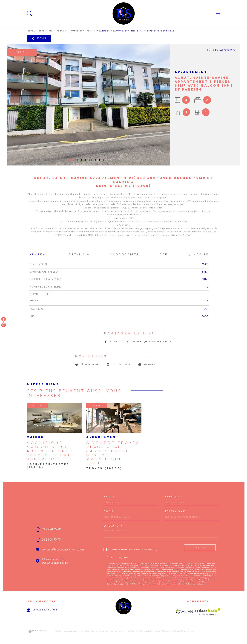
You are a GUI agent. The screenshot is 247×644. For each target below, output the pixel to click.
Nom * (109, 497)
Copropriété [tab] (125, 255)
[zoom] (89, 105)
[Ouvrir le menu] (218, 13)
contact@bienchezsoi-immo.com (63, 550)
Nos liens (166, 631)
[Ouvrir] (29, 13)
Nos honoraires (116, 631)
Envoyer (200, 547)
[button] (71, 160)
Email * (110, 511)
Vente (41, 31)
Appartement (77, 31)
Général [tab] (39, 255)
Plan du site (130, 631)
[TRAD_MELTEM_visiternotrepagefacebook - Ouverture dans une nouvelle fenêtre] (4, 319)
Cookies (191, 631)
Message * (113, 526)
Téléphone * (177, 511)
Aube (50, 31)
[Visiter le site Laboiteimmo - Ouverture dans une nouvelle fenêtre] (38, 631)
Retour (39, 38)
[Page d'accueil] (124, 13)
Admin (157, 631)
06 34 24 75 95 (51, 540)
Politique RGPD (179, 631)
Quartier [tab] (198, 255)
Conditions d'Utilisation (176, 584)
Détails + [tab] (79, 255)
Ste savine (61, 31)
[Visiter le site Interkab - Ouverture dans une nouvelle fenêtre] (208, 612)
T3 (88, 31)
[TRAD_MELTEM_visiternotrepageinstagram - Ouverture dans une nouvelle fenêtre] (4, 325)
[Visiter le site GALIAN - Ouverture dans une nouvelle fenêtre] (184, 612)
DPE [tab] (164, 255)
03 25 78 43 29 (51, 530)
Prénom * (174, 497)
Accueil (31, 31)
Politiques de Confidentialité (150, 584)
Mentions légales (145, 631)
